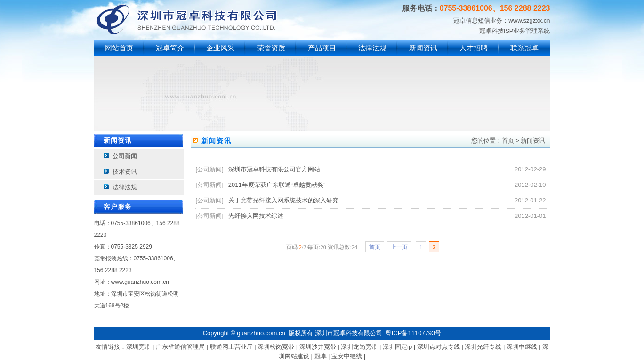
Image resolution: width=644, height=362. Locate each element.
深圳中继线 (522, 347)
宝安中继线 (347, 356)
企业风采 (220, 48)
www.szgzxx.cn (529, 20)
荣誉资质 (271, 48)
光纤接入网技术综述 (256, 216)
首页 (508, 141)
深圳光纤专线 (483, 347)
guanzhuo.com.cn (261, 333)
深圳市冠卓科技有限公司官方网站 (274, 169)
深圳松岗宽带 (276, 347)
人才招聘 (474, 48)
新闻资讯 (423, 48)
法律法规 (372, 48)
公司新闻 (125, 156)
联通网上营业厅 (231, 347)
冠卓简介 (170, 48)
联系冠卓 (524, 48)
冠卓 (321, 356)
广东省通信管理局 (180, 347)
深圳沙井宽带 (318, 347)
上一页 (399, 247)
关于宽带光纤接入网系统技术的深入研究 (283, 200)
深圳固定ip (397, 347)
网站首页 (119, 48)
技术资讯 (125, 172)
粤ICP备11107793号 (414, 333)
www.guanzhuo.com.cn (140, 282)
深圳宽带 (138, 347)
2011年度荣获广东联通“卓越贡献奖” (277, 185)
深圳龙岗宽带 (359, 347)
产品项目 (322, 48)
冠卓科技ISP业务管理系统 (515, 31)
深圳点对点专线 (439, 347)
